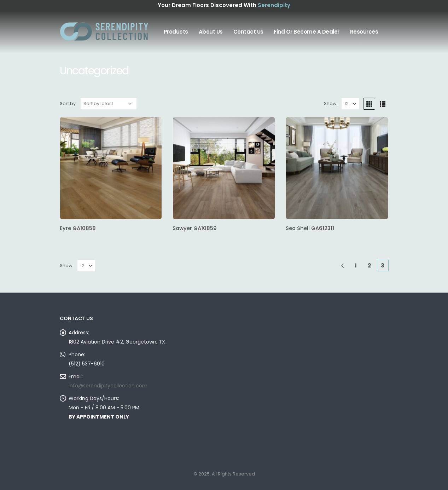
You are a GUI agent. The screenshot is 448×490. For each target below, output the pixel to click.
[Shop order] (109, 104)
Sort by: (68, 103)
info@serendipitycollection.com (108, 386)
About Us (211, 32)
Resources (364, 32)
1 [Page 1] (356, 266)
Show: (331, 103)
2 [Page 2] (369, 266)
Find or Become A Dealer (307, 32)
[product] (111, 168)
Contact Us (248, 32)
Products (176, 32)
